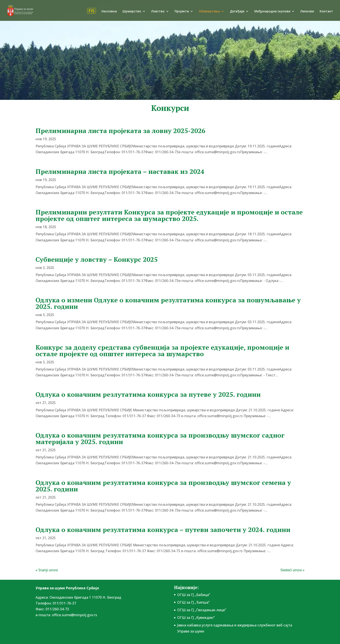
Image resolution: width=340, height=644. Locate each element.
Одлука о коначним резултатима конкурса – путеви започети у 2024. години (163, 530)
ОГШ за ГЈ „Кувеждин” (196, 618)
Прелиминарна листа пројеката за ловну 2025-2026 (120, 131)
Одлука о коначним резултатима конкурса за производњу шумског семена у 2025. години (163, 486)
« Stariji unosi (47, 570)
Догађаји (237, 12)
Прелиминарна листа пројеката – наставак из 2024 (120, 171)
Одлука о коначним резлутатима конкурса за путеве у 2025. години (148, 394)
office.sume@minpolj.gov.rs (74, 615)
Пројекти (182, 12)
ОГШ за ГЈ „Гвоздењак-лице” (202, 610)
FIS (92, 11)
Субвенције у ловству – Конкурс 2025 (97, 259)
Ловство (158, 12)
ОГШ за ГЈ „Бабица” (194, 595)
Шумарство (132, 12)
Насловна (109, 12)
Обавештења (209, 12)
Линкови (307, 12)
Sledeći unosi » (292, 570)
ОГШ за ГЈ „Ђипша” (193, 602)
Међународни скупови (272, 12)
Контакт (326, 12)
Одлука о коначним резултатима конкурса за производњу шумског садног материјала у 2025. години (160, 438)
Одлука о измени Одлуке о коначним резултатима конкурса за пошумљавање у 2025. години (168, 303)
